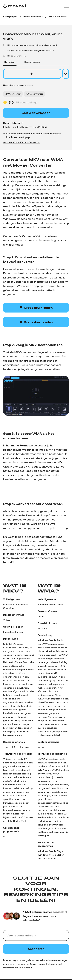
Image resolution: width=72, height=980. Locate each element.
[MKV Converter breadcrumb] (58, 17)
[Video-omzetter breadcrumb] (33, 17)
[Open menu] (67, 6)
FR (19, 127)
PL (34, 127)
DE (14, 127)
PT (30, 127)
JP (38, 127)
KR (42, 127)
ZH (47, 127)
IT (22, 127)
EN (10, 127)
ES (26, 127)
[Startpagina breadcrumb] (10, 17)
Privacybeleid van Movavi (17, 967)
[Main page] (14, 6)
